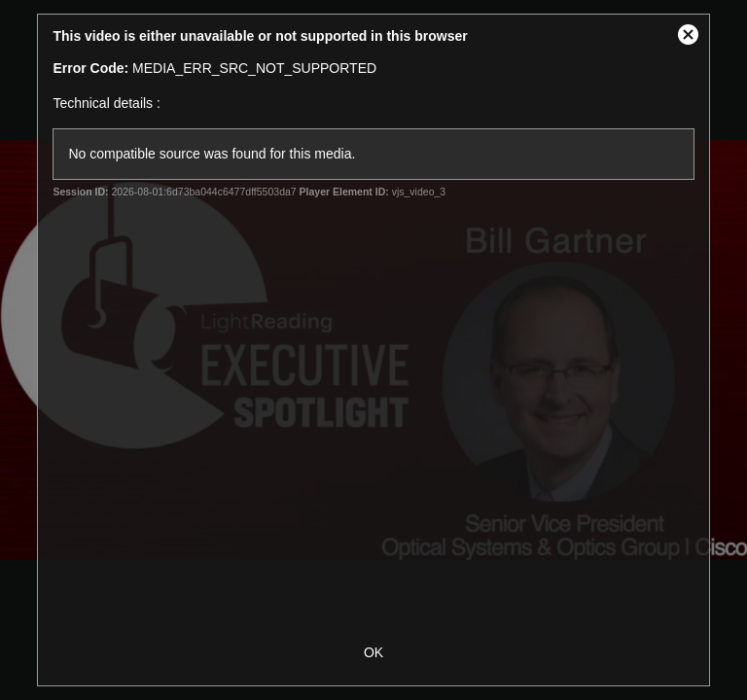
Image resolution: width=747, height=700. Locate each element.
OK (373, 652)
